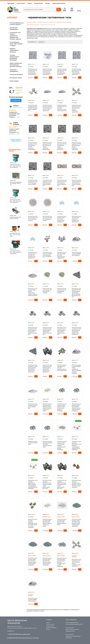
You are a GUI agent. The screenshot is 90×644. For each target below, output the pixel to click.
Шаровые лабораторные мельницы (14, 50)
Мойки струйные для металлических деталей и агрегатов (16, 65)
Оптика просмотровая (16, 75)
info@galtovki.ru (11, 631)
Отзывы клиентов (39, 3)
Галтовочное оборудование (14, 29)
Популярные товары (16, 78)
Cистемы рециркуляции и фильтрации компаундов (15, 58)
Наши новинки (11, 3)
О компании (49, 620)
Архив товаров (14, 81)
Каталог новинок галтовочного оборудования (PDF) (72, 630)
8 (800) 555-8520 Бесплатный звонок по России (23, 638)
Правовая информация (51, 628)
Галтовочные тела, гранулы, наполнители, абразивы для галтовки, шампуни (15, 36)
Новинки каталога (70, 628)
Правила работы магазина (59, 3)
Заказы (72, 11)
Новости (30, 3)
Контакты (48, 3)
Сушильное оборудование (14, 70)
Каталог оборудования (71, 620)
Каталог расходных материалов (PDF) (74, 624)
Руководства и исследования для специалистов (73, 637)
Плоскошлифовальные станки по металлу (17, 24)
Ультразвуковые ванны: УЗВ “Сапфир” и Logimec (16, 44)
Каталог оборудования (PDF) (72, 623)
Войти (65, 11)
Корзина (79, 11)
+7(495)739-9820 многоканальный (19, 634)
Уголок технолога (21, 3)
